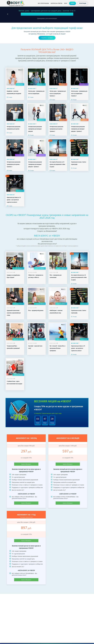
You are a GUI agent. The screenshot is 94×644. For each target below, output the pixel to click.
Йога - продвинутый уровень (36, 310)
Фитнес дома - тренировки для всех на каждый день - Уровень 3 (79, 93)
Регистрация (83, 3)
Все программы (43, 3)
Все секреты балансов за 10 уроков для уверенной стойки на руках (57, 164)
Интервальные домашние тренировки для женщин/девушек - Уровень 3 (35, 164)
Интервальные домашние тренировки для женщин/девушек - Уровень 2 (78, 129)
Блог (66, 3)
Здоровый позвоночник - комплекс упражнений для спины (14, 313)
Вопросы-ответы (57, 3)
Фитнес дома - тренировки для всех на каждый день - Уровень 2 (58, 93)
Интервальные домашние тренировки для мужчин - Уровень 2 (56, 129)
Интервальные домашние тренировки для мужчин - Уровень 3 (14, 164)
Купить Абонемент (26, 464)
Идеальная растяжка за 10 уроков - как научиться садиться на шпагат (14, 200)
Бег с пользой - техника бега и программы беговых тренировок (57, 348)
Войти (73, 3)
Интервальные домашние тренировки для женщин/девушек (35, 129)
